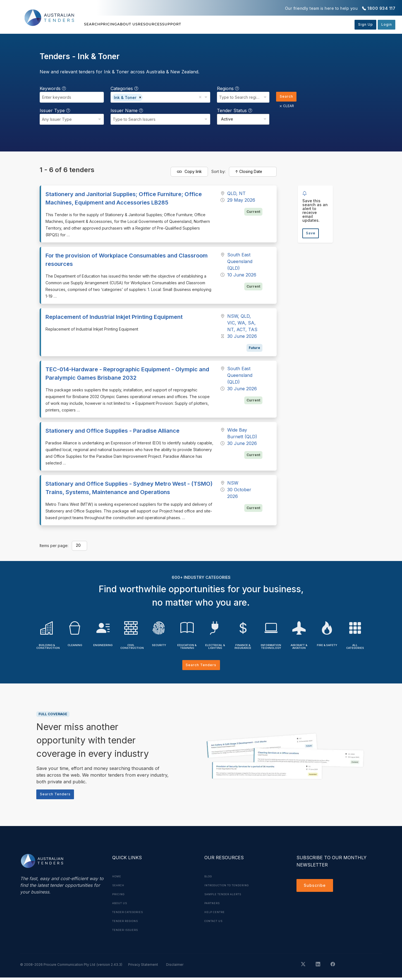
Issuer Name (126, 110)
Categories (124, 88)
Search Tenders (201, 665)
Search (93, 24)
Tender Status (233, 110)
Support (223, 24)
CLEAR (285, 107)
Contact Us (216, 923)
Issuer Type (55, 110)
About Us (153, 24)
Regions (226, 88)
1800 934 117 (381, 8)
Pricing (122, 24)
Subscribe (316, 889)
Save (312, 234)
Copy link (189, 172)
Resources (189, 24)
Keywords (53, 88)
